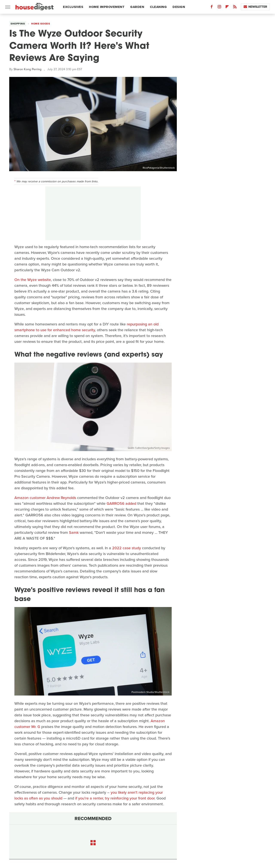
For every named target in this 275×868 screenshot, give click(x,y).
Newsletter (255, 7)
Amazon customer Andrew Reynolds (45, 498)
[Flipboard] (227, 8)
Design (179, 7)
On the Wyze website (33, 280)
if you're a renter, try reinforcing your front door (115, 798)
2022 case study (127, 548)
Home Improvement (107, 7)
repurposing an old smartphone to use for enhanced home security (86, 327)
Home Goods (40, 24)
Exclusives (73, 7)
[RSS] (235, 8)
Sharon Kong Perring (27, 69)
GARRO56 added (121, 503)
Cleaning (158, 7)
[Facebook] (212, 8)
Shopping (18, 24)
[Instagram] (219, 8)
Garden (137, 7)
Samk (74, 532)
